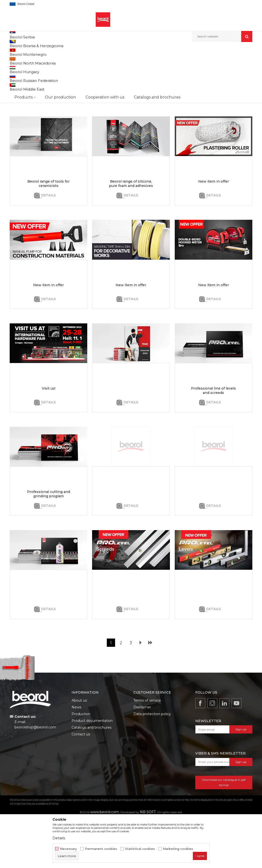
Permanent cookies (101, 849)
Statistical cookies (140, 849)
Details (48, 141)
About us (79, 750)
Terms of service (147, 750)
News (76, 756)
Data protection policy (152, 763)
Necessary (68, 849)
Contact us (81, 783)
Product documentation (92, 770)
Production (81, 763)
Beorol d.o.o (18, 52)
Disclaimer (142, 756)
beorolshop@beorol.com (35, 776)
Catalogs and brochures (91, 777)
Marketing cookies (178, 849)
